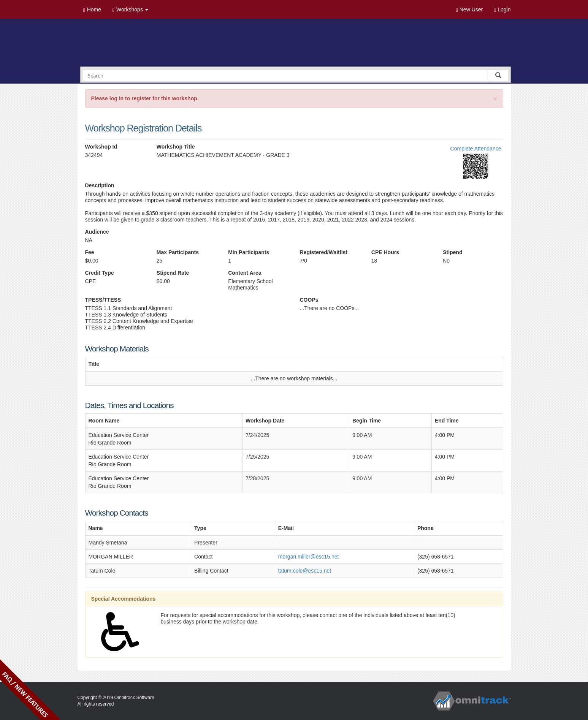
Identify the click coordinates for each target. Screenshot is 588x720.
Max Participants (178, 252)
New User (469, 10)
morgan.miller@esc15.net (309, 557)
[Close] (495, 99)
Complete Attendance (476, 149)
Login (502, 10)
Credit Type (100, 273)
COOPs (309, 300)
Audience (97, 232)
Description (100, 185)
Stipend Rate (173, 273)
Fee (90, 252)
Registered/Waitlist (323, 252)
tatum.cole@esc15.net (305, 571)
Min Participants (249, 252)
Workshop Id (101, 147)
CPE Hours (385, 252)
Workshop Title (176, 147)
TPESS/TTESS (103, 300)
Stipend (452, 252)
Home (92, 10)
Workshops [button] (130, 10)
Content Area (245, 273)
